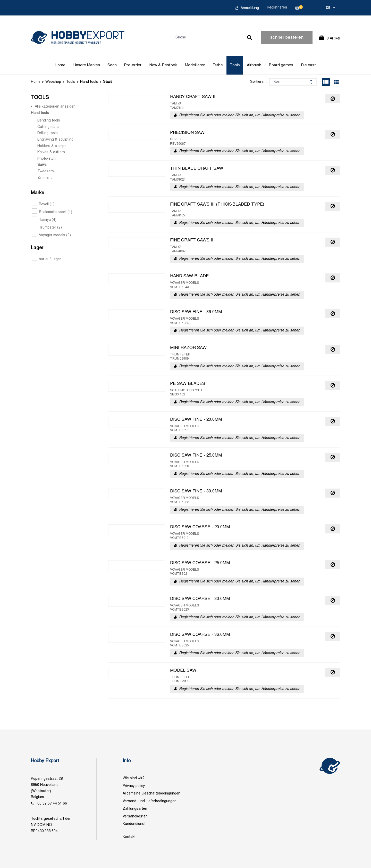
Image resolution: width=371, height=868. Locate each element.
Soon (112, 65)
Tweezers (46, 171)
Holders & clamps (52, 146)
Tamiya (44, 220)
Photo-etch (47, 159)
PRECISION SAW (187, 133)
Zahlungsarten (135, 809)
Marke (37, 193)
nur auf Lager (47, 259)
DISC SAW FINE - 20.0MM (196, 420)
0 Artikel (333, 39)
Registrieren (277, 8)
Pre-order (133, 65)
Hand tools (89, 82)
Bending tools (49, 121)
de (328, 8)
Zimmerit (45, 178)
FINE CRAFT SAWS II (192, 240)
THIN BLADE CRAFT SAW (197, 169)
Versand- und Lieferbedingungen (150, 801)
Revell (43, 204)
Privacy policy (134, 786)
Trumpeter (47, 228)
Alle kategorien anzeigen (55, 107)
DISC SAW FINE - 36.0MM (196, 312)
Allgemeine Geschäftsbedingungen (151, 794)
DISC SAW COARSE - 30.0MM (200, 599)
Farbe (218, 65)
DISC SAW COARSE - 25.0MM (200, 563)
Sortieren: (258, 82)
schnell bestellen (287, 38)
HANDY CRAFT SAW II (193, 97)
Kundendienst (134, 824)
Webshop (53, 82)
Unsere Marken (87, 65)
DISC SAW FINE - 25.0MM (196, 456)
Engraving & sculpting (55, 140)
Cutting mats (48, 127)
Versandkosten (135, 817)
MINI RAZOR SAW (188, 348)
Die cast (308, 65)
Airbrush (254, 65)
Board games (281, 65)
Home (60, 65)
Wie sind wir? (134, 778)
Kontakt (129, 837)
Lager (37, 248)
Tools (235, 65)
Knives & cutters (51, 152)
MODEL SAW (183, 671)
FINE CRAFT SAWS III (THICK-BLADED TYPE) (217, 205)
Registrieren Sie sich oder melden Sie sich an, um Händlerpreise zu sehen (240, 115)
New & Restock (163, 65)
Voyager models (51, 235)
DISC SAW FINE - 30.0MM (196, 491)
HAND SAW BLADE (189, 276)
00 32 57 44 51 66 (52, 804)
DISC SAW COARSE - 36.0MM (200, 635)
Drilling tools (48, 133)
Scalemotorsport (52, 212)
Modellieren (195, 65)
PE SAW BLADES (188, 384)
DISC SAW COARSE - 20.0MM (200, 527)
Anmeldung (249, 8)
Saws (108, 82)
